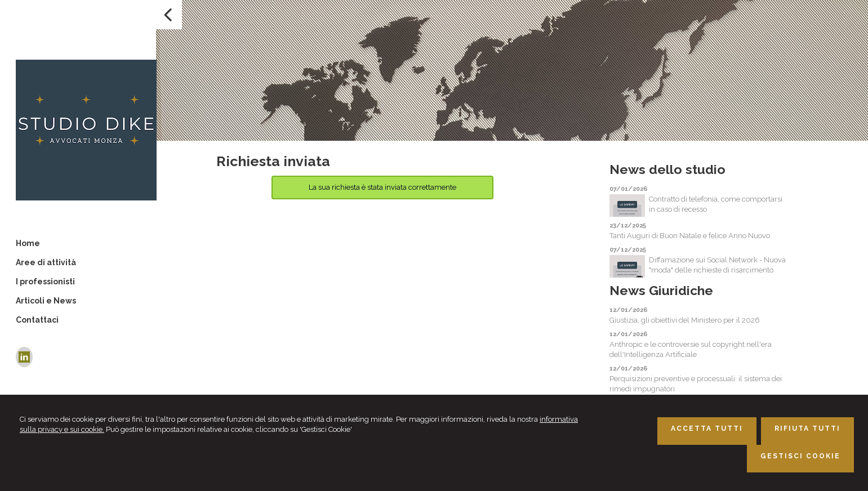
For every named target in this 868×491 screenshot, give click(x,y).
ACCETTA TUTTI (707, 428)
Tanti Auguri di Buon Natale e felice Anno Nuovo (690, 236)
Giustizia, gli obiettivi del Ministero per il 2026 (685, 320)
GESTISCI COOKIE (800, 456)
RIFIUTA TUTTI (807, 428)
